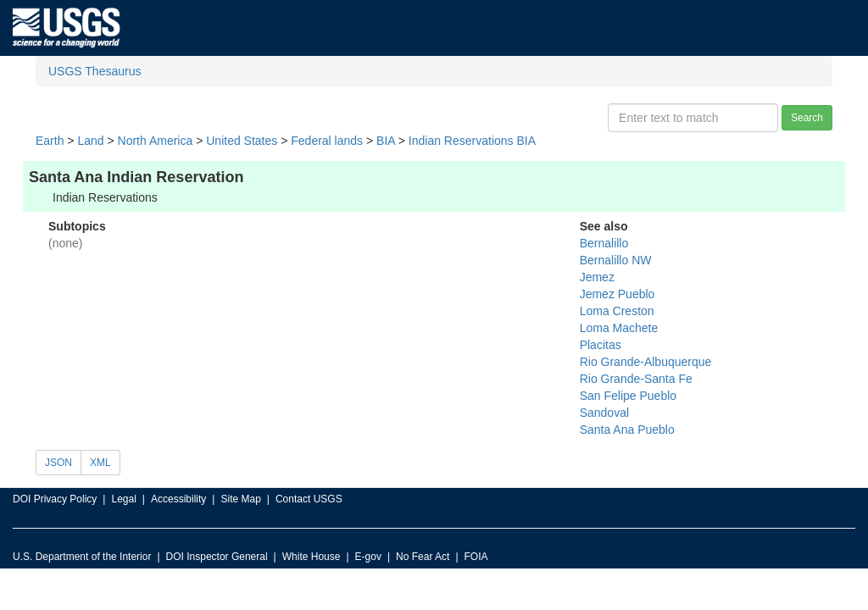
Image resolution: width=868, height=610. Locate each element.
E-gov (368, 557)
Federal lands (327, 141)
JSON (58, 463)
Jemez (597, 277)
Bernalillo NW (616, 260)
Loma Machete (619, 328)
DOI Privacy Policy (55, 499)
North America (156, 141)
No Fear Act (423, 557)
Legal (123, 499)
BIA (386, 141)
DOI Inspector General (217, 557)
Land (90, 141)
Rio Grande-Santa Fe (636, 379)
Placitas (601, 345)
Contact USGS (309, 499)
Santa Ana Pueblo (627, 430)
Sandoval (604, 413)
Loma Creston (617, 311)
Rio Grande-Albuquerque (646, 362)
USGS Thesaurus (95, 71)
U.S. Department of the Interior (82, 557)
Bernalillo (604, 243)
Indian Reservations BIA (472, 141)
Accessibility (178, 499)
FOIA (476, 557)
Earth (50, 141)
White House (312, 557)
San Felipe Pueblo (628, 396)
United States (242, 141)
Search (807, 118)
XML (100, 463)
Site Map (240, 499)
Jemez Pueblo (618, 294)
